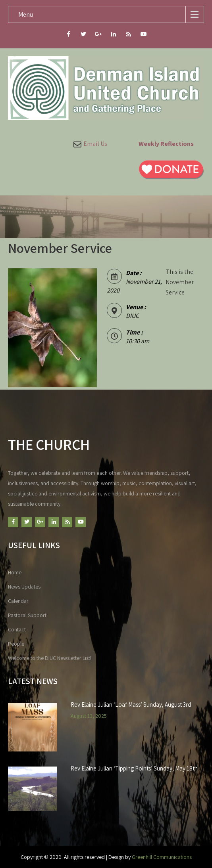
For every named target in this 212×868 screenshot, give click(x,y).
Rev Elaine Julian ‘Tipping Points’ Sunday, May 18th (134, 769)
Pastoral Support (27, 615)
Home (15, 572)
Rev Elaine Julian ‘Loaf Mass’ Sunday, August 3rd (131, 705)
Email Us (95, 144)
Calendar (18, 601)
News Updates (24, 587)
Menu (26, 14)
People (16, 644)
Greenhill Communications (162, 857)
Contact (17, 629)
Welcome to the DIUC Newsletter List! (50, 658)
